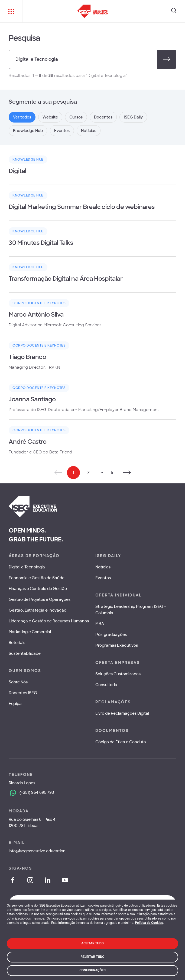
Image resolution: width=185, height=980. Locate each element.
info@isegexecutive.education (37, 851)
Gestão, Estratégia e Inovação (38, 610)
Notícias (103, 567)
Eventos (103, 578)
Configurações (92, 970)
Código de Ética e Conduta (121, 742)
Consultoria (106, 685)
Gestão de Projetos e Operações (40, 599)
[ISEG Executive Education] (93, 11)
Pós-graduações (111, 635)
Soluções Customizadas (118, 674)
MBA (100, 624)
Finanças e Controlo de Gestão (38, 589)
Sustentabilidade (25, 653)
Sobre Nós (18, 682)
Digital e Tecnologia (27, 567)
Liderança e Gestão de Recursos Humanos (49, 621)
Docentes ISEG (23, 693)
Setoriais (17, 643)
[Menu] (11, 11)
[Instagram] (30, 880)
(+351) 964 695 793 (37, 792)
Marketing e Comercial (30, 632)
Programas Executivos (117, 645)
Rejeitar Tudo (93, 957)
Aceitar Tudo (92, 943)
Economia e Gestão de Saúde (37, 578)
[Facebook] (13, 880)
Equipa (15, 704)
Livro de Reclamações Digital (122, 713)
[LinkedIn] (48, 880)
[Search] (174, 11)
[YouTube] (65, 880)
